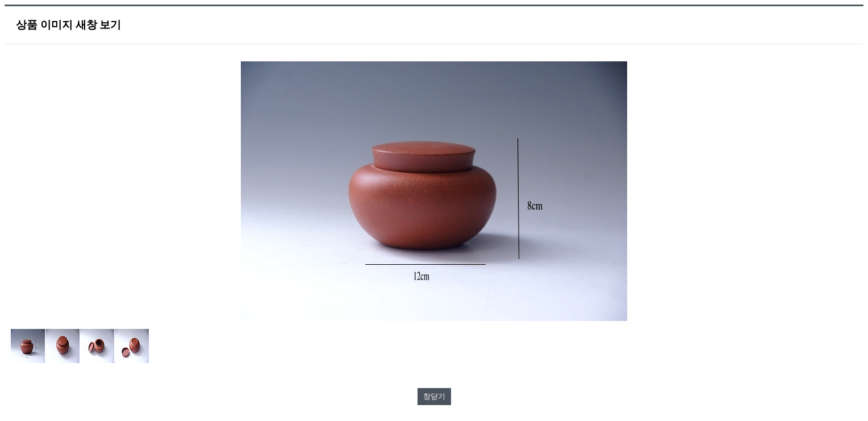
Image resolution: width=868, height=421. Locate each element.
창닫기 (434, 396)
